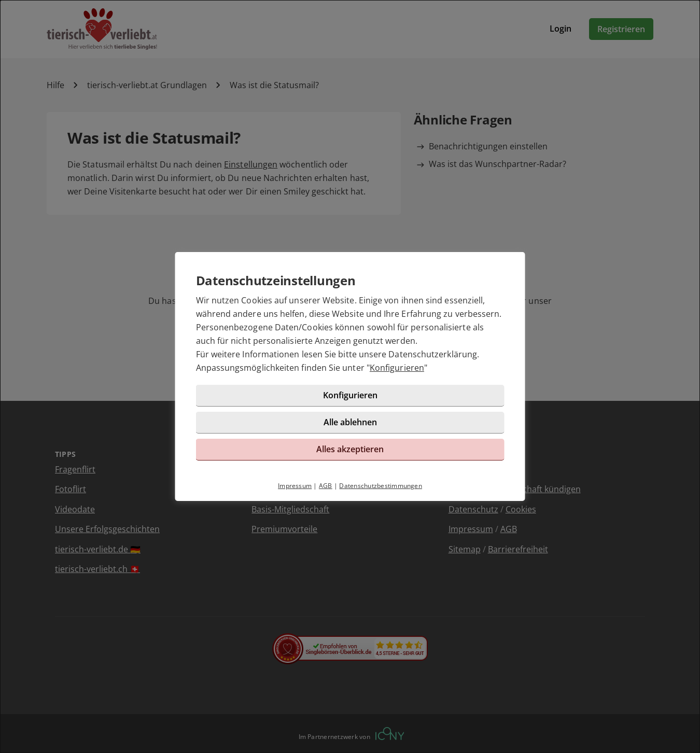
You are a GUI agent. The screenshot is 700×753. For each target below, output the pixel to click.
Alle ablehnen (350, 422)
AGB (326, 486)
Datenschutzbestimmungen (381, 486)
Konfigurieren (397, 368)
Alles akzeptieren (350, 449)
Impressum (295, 486)
